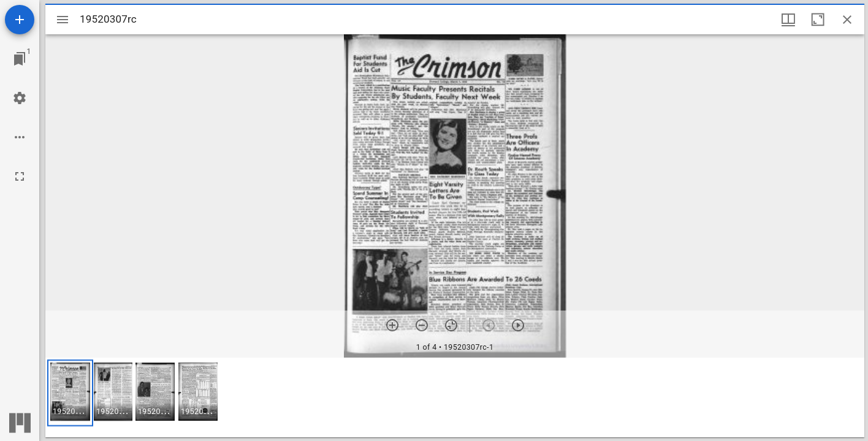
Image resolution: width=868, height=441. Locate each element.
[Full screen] (20, 176)
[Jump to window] (20, 59)
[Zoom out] (422, 325)
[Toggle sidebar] (63, 20)
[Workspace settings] (20, 98)
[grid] (455, 398)
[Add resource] (20, 20)
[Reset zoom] (451, 325)
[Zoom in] (392, 325)
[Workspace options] (20, 137)
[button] (70, 393)
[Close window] (847, 20)
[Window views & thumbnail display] (788, 20)
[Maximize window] (818, 20)
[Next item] (518, 325)
